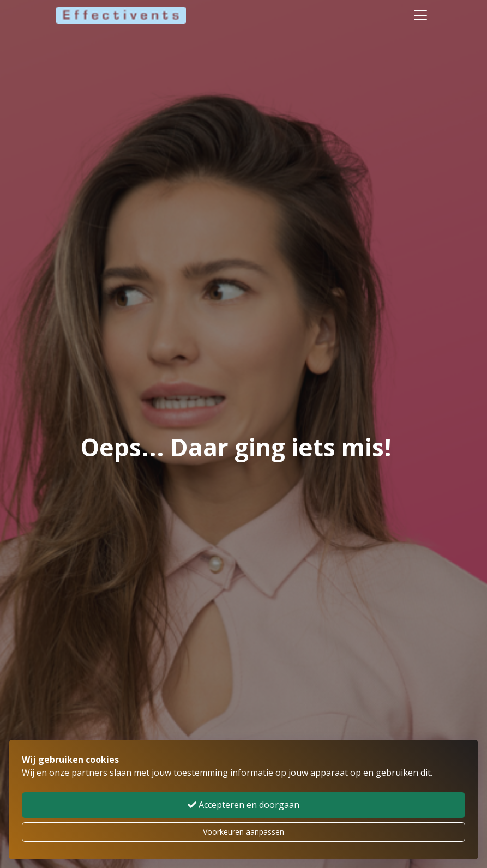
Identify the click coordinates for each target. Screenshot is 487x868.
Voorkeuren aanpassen (243, 832)
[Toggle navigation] (420, 15)
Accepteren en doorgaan (243, 805)
